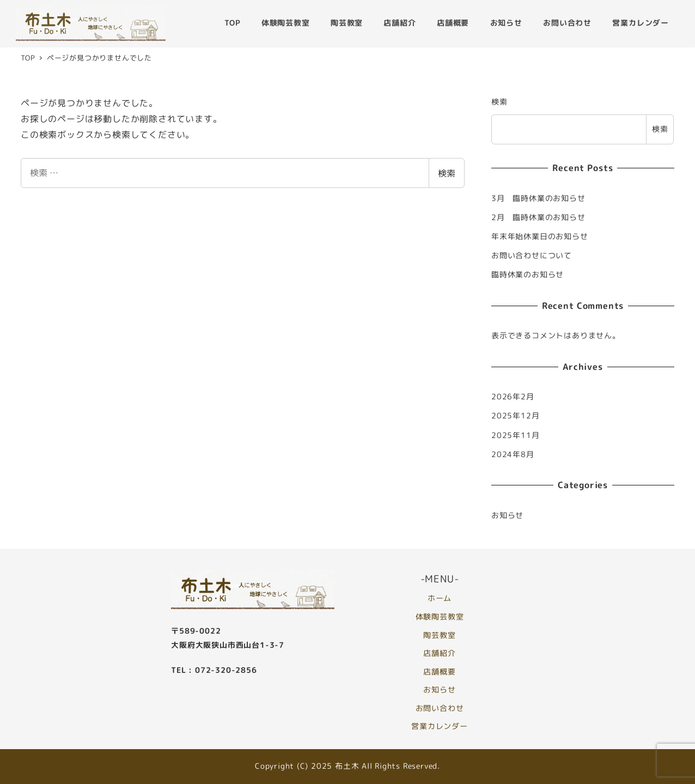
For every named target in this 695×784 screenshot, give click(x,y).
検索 (447, 173)
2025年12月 (515, 416)
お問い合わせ (440, 708)
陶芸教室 (439, 635)
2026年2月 (513, 397)
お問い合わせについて (532, 256)
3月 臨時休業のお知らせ (538, 198)
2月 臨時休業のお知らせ (538, 217)
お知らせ (507, 515)
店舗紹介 (439, 653)
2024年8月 (513, 454)
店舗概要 (439, 672)
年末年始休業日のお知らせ (540, 236)
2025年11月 (515, 435)
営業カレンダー (440, 726)
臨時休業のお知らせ (528, 275)
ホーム (440, 598)
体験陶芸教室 (440, 617)
